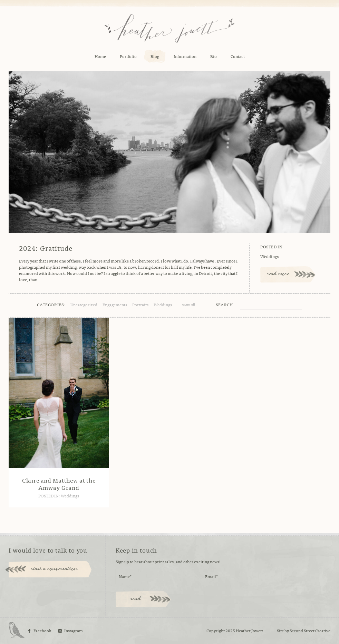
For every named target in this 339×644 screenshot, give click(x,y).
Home (100, 56)
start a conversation (54, 569)
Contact (238, 56)
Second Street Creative (310, 631)
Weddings (269, 256)
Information (185, 56)
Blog (155, 56)
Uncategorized (84, 305)
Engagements (115, 305)
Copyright (216, 631)
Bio (214, 56)
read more (278, 274)
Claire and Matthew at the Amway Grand (59, 483)
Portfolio (128, 56)
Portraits (140, 305)
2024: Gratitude (46, 248)
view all (189, 305)
